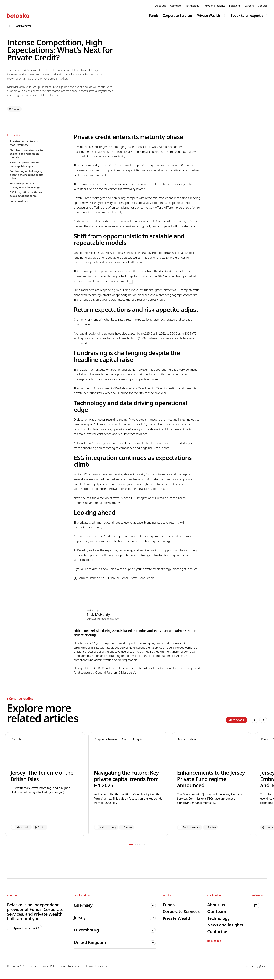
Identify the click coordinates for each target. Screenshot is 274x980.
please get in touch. (185, 569)
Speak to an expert (245, 16)
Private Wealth (208, 16)
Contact (262, 6)
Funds (154, 16)
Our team (176, 6)
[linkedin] (256, 905)
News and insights (214, 6)
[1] (131, 281)
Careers (249, 6)
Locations (235, 6)
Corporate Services (178, 16)
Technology (192, 6)
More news (236, 720)
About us (161, 6)
